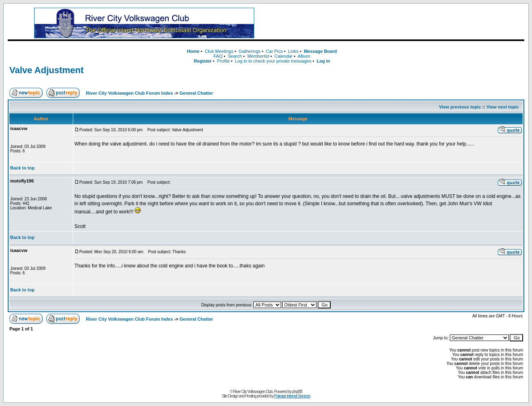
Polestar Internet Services (292, 396)
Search (235, 56)
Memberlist (258, 56)
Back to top (22, 168)
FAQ (218, 56)
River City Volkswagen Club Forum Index (129, 93)
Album (304, 56)
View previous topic (460, 107)
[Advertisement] (400, 23)
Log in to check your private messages (273, 61)
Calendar (284, 56)
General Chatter (196, 93)
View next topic (503, 107)
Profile (223, 61)
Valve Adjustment (47, 70)
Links (293, 51)
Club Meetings (219, 51)
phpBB (297, 392)
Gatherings (250, 51)
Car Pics (275, 51)
